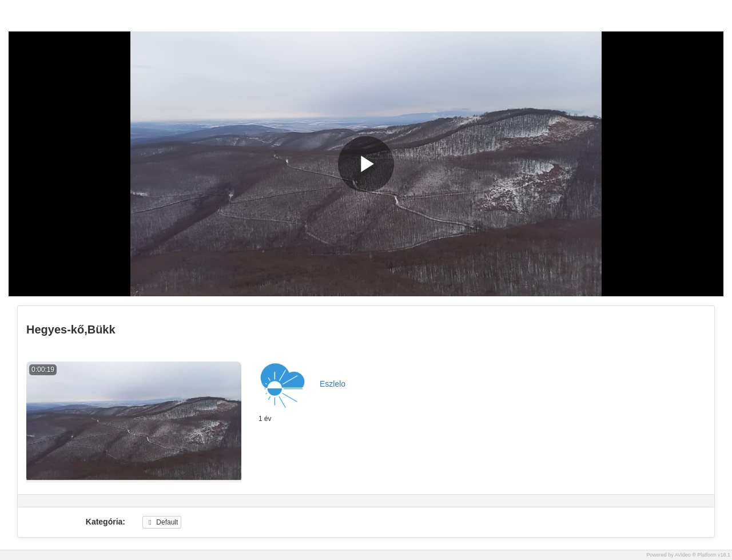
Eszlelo (333, 384)
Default (162, 522)
